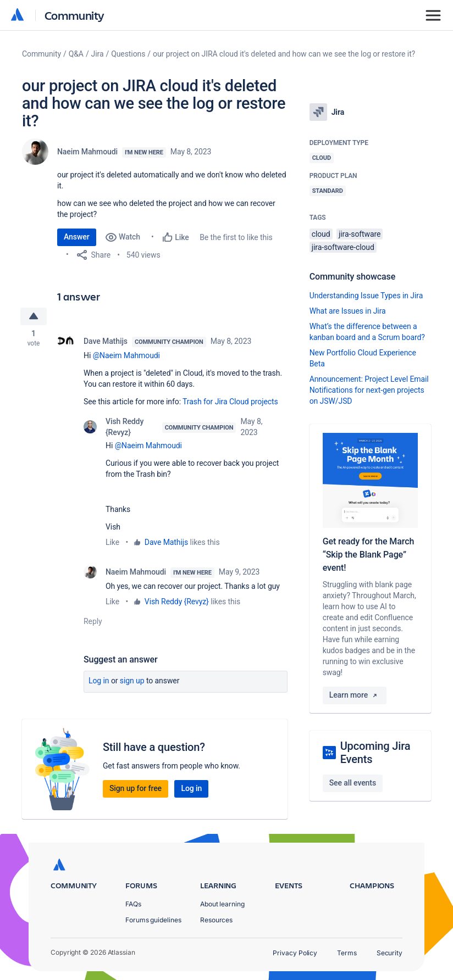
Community (74, 15)
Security (390, 953)
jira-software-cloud (343, 247)
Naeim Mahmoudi (87, 152)
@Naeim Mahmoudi (126, 357)
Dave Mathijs (106, 343)
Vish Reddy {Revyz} (125, 428)
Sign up (132, 682)
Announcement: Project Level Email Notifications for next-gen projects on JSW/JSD (369, 390)
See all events (353, 783)
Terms (347, 953)
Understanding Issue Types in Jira (366, 296)
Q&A (76, 54)
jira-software (360, 234)
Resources (216, 920)
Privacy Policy (295, 953)
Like (112, 544)
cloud (321, 234)
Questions (128, 54)
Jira (98, 54)
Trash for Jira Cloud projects (230, 403)
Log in (99, 682)
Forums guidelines (153, 920)
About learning (222, 904)
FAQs (133, 904)
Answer (77, 237)
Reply (93, 623)
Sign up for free (136, 790)
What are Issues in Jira (348, 311)
